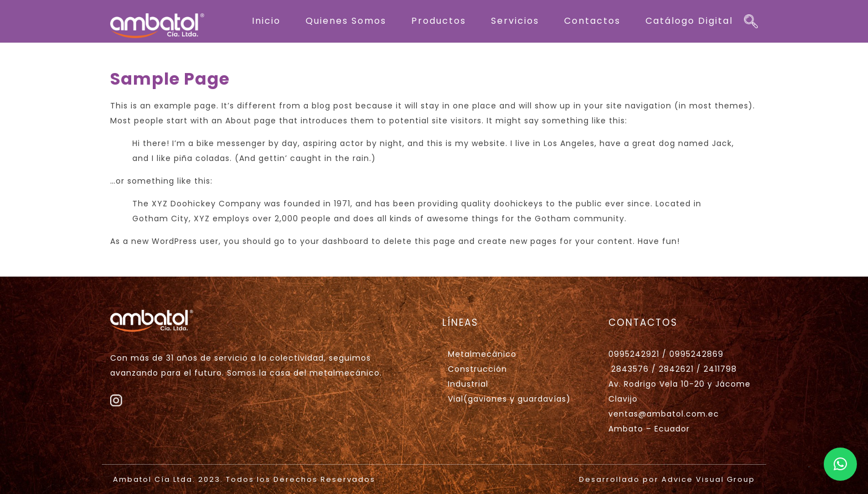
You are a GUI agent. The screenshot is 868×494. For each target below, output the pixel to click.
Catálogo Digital (689, 21)
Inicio (266, 21)
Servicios (515, 21)
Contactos (592, 21)
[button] (840, 464)
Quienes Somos (346, 21)
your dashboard (334, 241)
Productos (439, 21)
